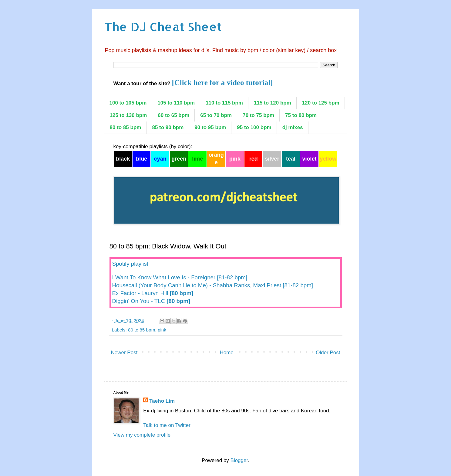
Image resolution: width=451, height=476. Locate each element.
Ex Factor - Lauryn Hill (153, 293)
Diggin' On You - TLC (151, 301)
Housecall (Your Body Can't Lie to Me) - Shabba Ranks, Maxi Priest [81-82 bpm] (213, 285)
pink (235, 159)
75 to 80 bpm (301, 115)
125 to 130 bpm (128, 115)
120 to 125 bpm (321, 103)
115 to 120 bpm (273, 103)
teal (291, 159)
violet (310, 159)
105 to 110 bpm (176, 103)
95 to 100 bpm (254, 127)
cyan (160, 159)
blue (141, 159)
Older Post (328, 353)
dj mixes (293, 127)
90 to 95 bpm (210, 127)
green (179, 159)
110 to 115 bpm (224, 103)
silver (272, 159)
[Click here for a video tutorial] (222, 83)
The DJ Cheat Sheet (163, 27)
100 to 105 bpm (128, 103)
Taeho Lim (162, 401)
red (254, 159)
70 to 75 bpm (258, 115)
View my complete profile (142, 435)
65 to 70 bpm (216, 115)
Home (227, 353)
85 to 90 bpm (168, 127)
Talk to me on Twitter (167, 425)
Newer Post (124, 353)
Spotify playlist (130, 264)
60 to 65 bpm (173, 115)
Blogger (239, 460)
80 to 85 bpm (126, 127)
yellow (328, 159)
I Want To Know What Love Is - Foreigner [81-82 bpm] (180, 277)
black (123, 159)
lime (197, 159)
